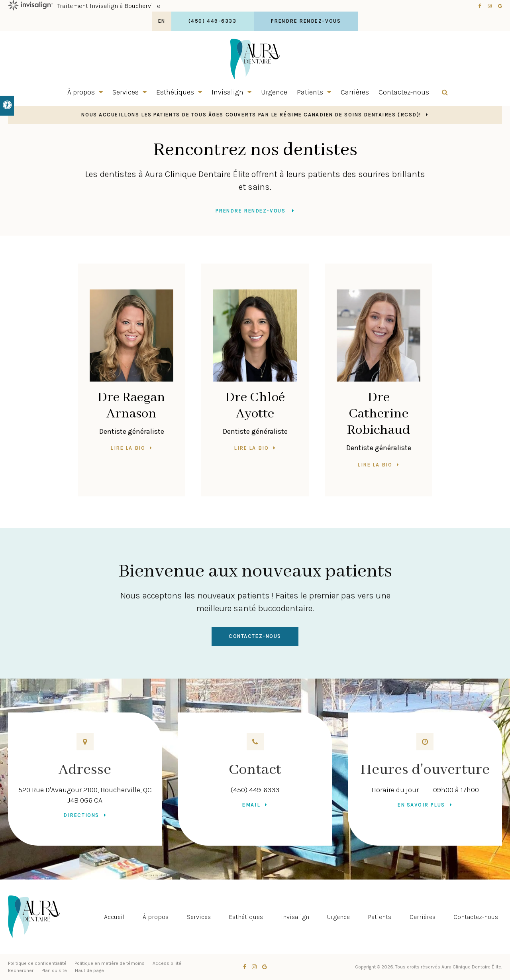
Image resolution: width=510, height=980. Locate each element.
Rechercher (21, 970)
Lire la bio (128, 448)
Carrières (355, 92)
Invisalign (228, 92)
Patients (310, 92)
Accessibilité (167, 963)
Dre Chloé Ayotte (255, 406)
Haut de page (89, 970)
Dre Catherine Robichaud (379, 414)
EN (162, 21)
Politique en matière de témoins (110, 963)
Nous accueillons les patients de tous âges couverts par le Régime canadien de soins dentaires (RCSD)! (251, 115)
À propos (81, 92)
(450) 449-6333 (255, 790)
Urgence (274, 92)
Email (251, 805)
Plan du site (54, 970)
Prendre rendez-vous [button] (306, 21)
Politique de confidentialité (37, 963)
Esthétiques (175, 92)
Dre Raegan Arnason (131, 406)
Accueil (114, 917)
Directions (81, 815)
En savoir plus (421, 805)
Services (126, 92)
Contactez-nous (404, 92)
